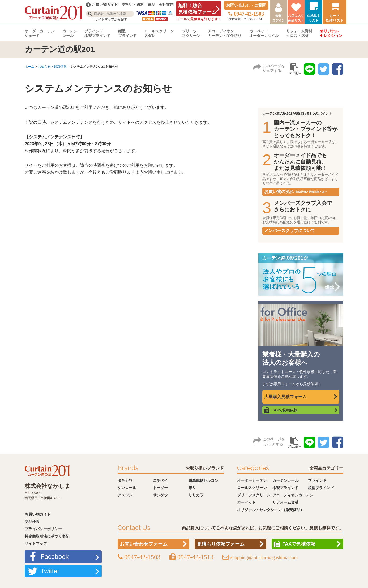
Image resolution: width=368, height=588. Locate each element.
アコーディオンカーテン (293, 495)
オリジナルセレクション (331, 33)
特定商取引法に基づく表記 (47, 536)
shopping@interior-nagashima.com (264, 557)
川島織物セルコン (203, 480)
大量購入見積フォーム (285, 397)
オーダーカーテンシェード (40, 33)
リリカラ (196, 495)
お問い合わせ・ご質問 (246, 5)
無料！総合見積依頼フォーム (197, 9)
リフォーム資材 (285, 502)
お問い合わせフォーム (144, 544)
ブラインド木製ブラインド (97, 33)
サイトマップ (36, 543)
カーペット (246, 502)
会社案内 (166, 5)
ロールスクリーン (252, 488)
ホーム (29, 67)
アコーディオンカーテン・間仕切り (225, 33)
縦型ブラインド (127, 33)
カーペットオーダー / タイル (264, 33)
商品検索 (32, 522)
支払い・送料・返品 (138, 5)
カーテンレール (70, 33)
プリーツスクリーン (191, 33)
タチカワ (125, 480)
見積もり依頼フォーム (221, 544)
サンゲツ (160, 495)
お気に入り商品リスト (296, 18)
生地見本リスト (314, 18)
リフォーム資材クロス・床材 (299, 33)
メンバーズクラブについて (290, 231)
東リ (192, 488)
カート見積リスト (335, 18)
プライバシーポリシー (43, 529)
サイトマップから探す (110, 19)
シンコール (127, 488)
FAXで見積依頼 (284, 410)
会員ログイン (279, 18)
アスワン (125, 495)
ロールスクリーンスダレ (159, 33)
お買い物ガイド (38, 514)
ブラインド (317, 480)
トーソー (160, 488)
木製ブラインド (285, 488)
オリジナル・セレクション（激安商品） (271, 510)
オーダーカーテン (252, 480)
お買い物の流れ (296, 192)
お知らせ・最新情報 (52, 67)
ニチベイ (160, 480)
